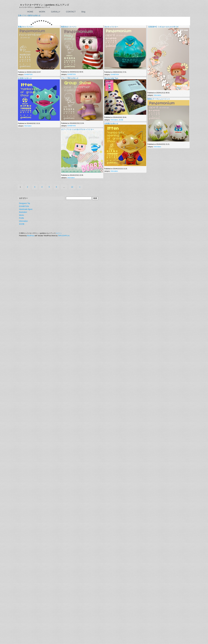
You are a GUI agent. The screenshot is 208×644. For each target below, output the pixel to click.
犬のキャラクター (111, 325)
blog (83, 12)
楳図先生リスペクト (69, 325)
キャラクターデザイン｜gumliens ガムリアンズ (44, 5)
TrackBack (49, 257)
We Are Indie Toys (111, 376)
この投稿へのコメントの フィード (31, 257)
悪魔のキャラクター (26, 325)
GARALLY (56, 12)
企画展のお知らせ (25, 376)
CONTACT (71, 12)
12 (72, 627)
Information (30, 248)
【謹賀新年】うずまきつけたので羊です (163, 325)
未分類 (121, 418)
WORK (42, 12)
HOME (30, 12)
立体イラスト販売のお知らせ (29, 160)
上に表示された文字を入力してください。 (32, 317)
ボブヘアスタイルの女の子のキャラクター (78, 427)
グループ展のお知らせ (70, 376)
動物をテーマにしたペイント (159, 397)
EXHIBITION (28, 372)
